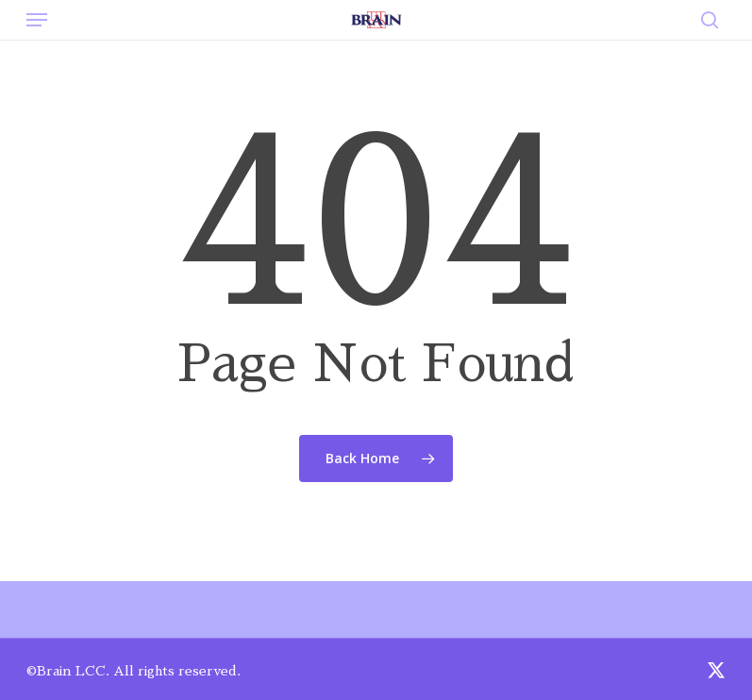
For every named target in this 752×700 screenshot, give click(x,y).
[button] (37, 20)
